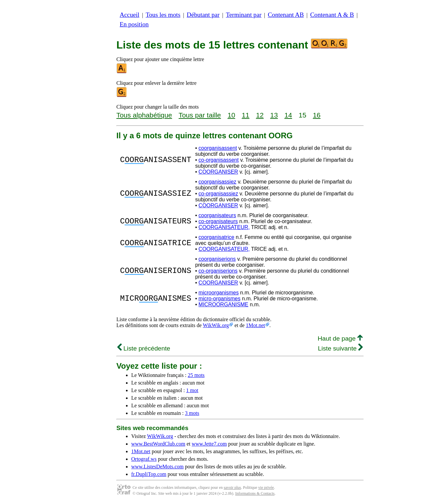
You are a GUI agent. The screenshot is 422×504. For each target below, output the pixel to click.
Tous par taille (200, 115)
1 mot (192, 390)
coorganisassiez (217, 182)
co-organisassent (219, 160)
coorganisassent (218, 148)
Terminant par (244, 15)
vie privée (266, 487)
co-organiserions (218, 271)
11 (245, 115)
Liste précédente (144, 348)
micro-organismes (219, 299)
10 (231, 115)
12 (260, 115)
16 (317, 115)
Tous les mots (163, 15)
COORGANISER (218, 172)
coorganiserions (217, 259)
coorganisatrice (216, 237)
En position (134, 24)
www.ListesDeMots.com (157, 467)
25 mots (196, 375)
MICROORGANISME (223, 304)
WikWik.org (216, 325)
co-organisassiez (218, 194)
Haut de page (340, 338)
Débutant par (203, 15)
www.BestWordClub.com (158, 444)
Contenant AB (286, 15)
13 (274, 115)
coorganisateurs (217, 215)
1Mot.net (256, 325)
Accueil (130, 15)
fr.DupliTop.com (149, 474)
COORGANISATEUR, (224, 227)
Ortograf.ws (144, 459)
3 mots (192, 413)
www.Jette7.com (209, 444)
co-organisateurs (218, 221)
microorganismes (219, 293)
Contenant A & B (332, 15)
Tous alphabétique (144, 115)
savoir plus (232, 487)
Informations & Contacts (255, 493)
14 (288, 115)
